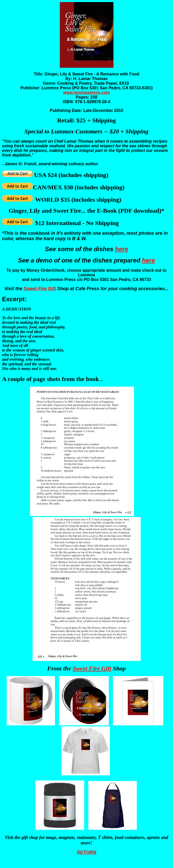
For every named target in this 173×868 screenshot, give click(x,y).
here (122, 249)
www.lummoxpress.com (87, 92)
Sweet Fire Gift (40, 289)
